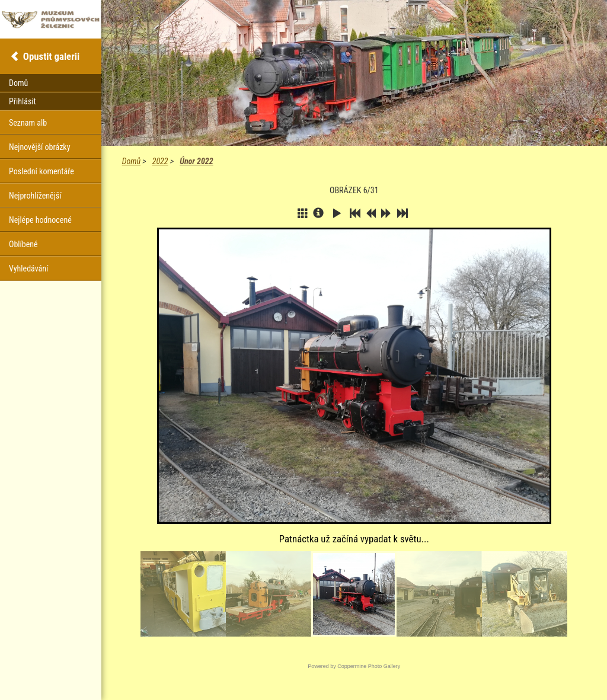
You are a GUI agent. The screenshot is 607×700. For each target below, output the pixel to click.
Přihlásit (23, 101)
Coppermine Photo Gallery (369, 666)
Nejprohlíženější (35, 196)
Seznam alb (28, 123)
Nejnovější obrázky (40, 147)
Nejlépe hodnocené (40, 220)
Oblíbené (23, 244)
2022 (160, 161)
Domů (131, 161)
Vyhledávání (28, 269)
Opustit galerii (51, 56)
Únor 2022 (196, 161)
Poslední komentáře (41, 171)
